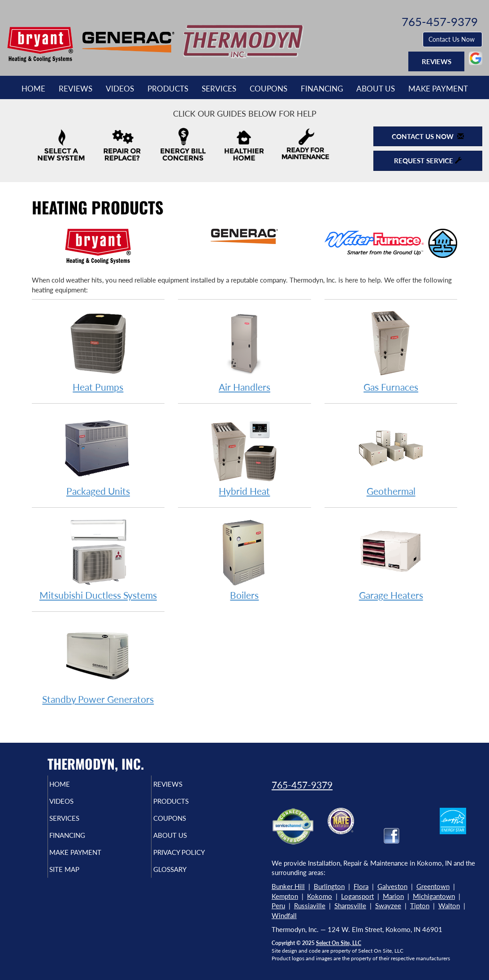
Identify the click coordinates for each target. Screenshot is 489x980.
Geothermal (391, 455)
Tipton (420, 906)
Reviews (76, 89)
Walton (449, 906)
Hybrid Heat (244, 455)
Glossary (185, 879)
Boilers (244, 559)
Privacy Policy (196, 860)
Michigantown (434, 896)
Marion (393, 896)
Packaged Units (98, 455)
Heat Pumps (98, 351)
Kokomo (320, 896)
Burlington (329, 886)
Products (168, 89)
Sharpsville (350, 906)
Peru (278, 906)
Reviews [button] (437, 61)
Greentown (433, 886)
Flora (361, 886)
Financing (322, 89)
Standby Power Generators (98, 663)
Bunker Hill (288, 886)
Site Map (80, 879)
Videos (120, 89)
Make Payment (438, 89)
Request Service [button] (428, 161)
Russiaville (310, 906)
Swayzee (388, 906)
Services (219, 89)
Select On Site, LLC (339, 943)
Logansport (357, 896)
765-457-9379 (302, 785)
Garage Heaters (391, 559)
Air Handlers (244, 351)
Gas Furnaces (391, 351)
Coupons (268, 89)
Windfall (284, 915)
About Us (376, 89)
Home (33, 89)
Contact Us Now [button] (452, 39)
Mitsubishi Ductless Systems (98, 559)
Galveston (392, 886)
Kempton (285, 896)
